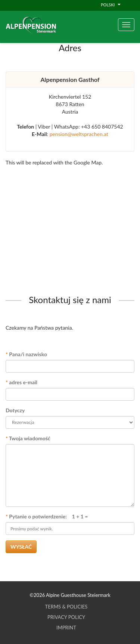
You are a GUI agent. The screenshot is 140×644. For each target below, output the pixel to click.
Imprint (66, 628)
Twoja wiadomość (28, 438)
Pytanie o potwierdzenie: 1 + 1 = (47, 516)
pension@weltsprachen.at (79, 134)
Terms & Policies (66, 607)
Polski (111, 5)
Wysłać (21, 547)
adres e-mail (21, 382)
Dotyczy (15, 410)
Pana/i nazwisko (26, 354)
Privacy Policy (66, 617)
